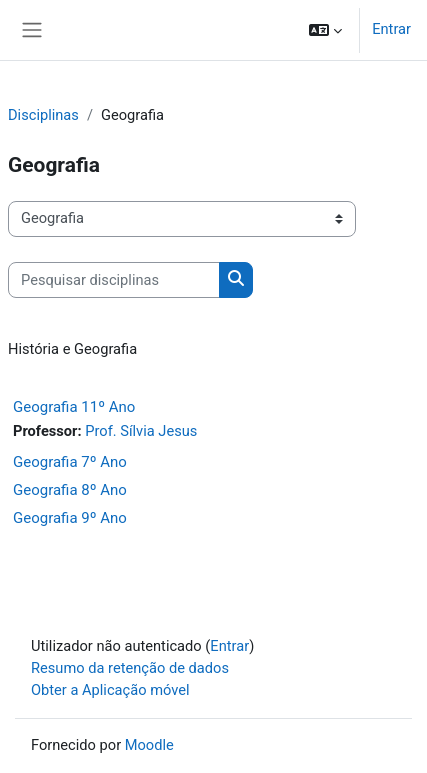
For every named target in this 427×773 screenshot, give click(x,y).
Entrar (391, 29)
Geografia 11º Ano (74, 407)
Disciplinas (43, 115)
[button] (325, 30)
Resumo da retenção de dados (130, 668)
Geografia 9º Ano (70, 518)
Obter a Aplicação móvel (110, 690)
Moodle (149, 745)
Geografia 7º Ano (70, 462)
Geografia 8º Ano (70, 490)
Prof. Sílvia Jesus (141, 431)
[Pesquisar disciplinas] (114, 280)
